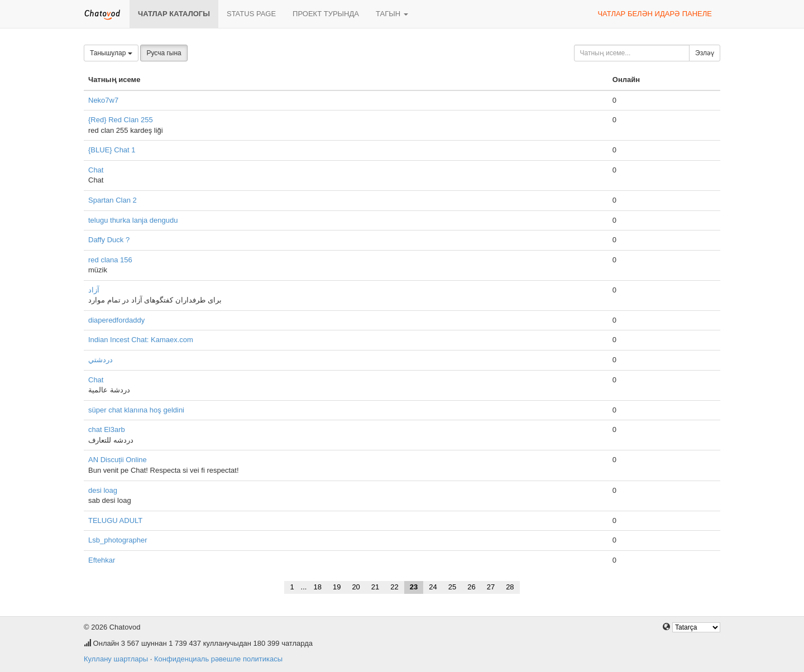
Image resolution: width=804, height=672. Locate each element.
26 (471, 587)
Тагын (392, 14)
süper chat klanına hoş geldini (136, 410)
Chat (96, 170)
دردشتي (100, 360)
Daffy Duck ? (109, 240)
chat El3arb (107, 429)
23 (414, 587)
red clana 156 (110, 260)
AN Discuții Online (118, 460)
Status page (251, 14)
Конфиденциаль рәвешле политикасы (218, 659)
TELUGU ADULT (115, 520)
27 (491, 587)
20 (356, 587)
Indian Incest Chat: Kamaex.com (141, 340)
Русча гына (164, 53)
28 (510, 587)
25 (452, 587)
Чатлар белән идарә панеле (655, 14)
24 (433, 587)
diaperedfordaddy (116, 320)
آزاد (94, 290)
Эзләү (705, 53)
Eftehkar (102, 560)
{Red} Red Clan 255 (121, 120)
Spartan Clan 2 (113, 200)
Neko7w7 (103, 100)
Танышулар (111, 53)
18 (317, 587)
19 (337, 587)
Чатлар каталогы (174, 14)
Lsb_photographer (118, 540)
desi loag (103, 490)
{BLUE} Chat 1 (112, 150)
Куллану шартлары (116, 659)
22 (394, 587)
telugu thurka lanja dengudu (133, 220)
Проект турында (326, 14)
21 (375, 587)
